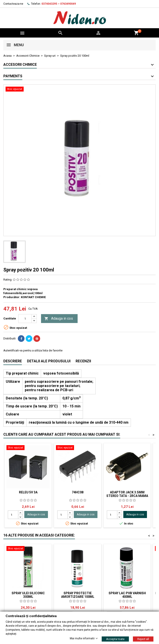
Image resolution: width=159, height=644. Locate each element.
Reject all (143, 639)
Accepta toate (115, 639)
